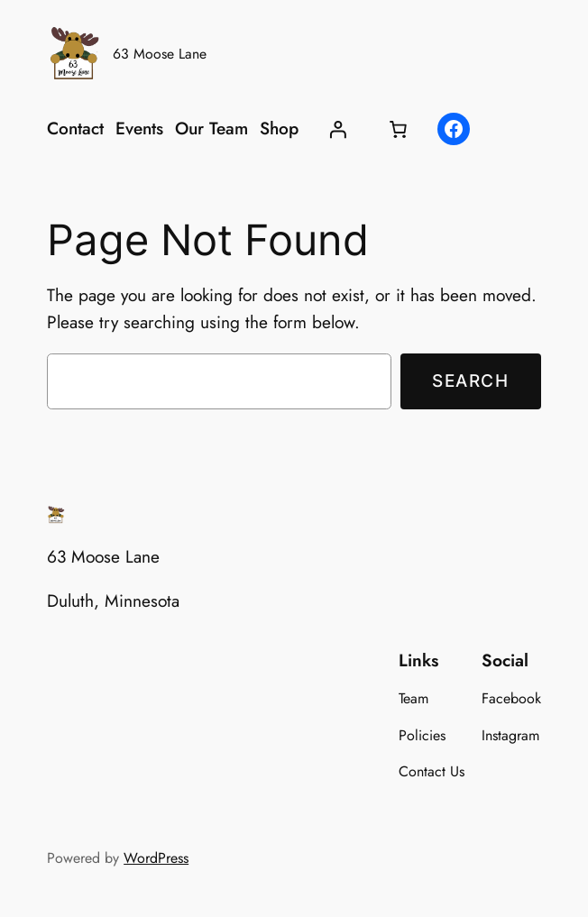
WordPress (156, 858)
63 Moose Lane (160, 54)
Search (471, 381)
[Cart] (399, 129)
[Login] (337, 129)
